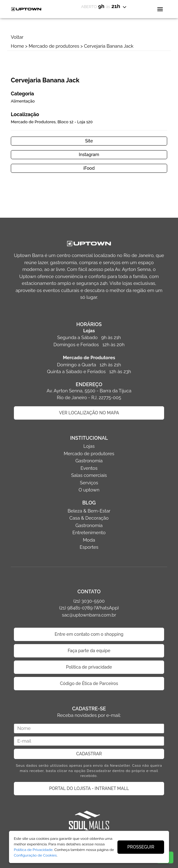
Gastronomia (89, 461)
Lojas (89, 446)
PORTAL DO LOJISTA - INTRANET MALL (89, 788)
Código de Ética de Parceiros (89, 683)
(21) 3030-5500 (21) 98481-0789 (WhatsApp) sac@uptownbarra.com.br (89, 608)
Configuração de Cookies (35, 855)
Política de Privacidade (33, 850)
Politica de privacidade (89, 667)
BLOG (89, 503)
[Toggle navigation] (160, 9)
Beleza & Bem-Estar (89, 511)
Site (89, 141)
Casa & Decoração (89, 518)
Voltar (17, 37)
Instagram (89, 155)
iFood (89, 168)
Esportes (89, 547)
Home (17, 46)
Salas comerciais (89, 475)
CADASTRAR (89, 754)
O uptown (89, 490)
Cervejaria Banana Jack (109, 46)
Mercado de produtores (54, 46)
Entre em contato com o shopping (89, 634)
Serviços (89, 483)
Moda (89, 540)
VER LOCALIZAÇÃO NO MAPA (89, 413)
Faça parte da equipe (89, 651)
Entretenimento (89, 533)
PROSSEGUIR (141, 847)
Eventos (89, 468)
